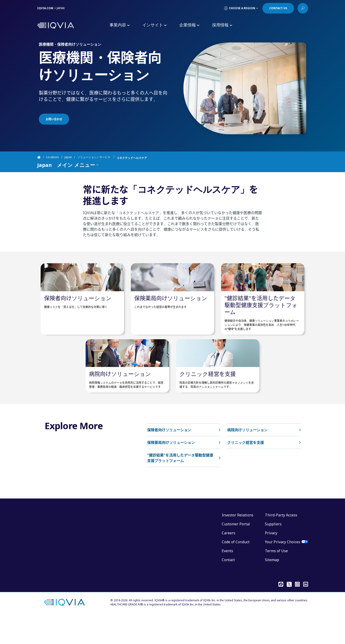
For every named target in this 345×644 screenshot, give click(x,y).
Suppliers (273, 552)
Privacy (271, 561)
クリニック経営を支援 (208, 402)
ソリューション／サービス (94, 158)
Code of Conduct (236, 570)
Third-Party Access (281, 543)
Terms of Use (276, 579)
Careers (229, 561)
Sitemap (272, 588)
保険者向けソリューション (78, 312)
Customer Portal (236, 552)
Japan (68, 158)
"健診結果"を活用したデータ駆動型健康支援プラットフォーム (261, 319)
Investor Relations (238, 543)
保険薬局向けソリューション (171, 312)
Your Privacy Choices (283, 570)
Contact (228, 588)
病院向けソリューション (120, 402)
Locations (53, 158)
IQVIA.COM (45, 8)
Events (227, 579)
